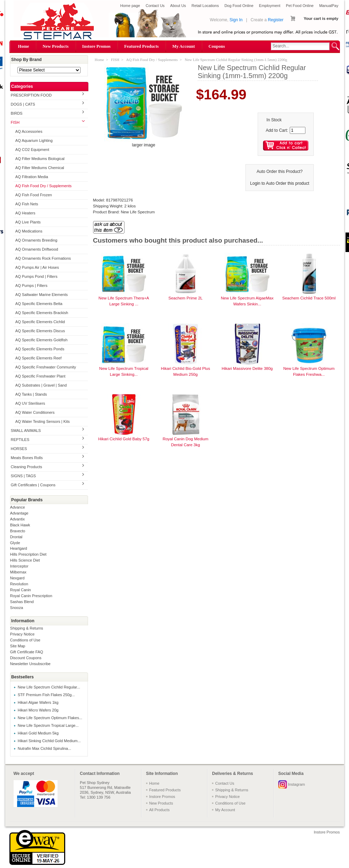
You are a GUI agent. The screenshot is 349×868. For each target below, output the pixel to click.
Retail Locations (205, 6)
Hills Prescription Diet (28, 554)
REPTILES (20, 440)
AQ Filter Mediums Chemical (40, 168)
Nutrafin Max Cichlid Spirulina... (44, 748)
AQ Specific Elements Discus (40, 331)
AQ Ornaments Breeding (36, 240)
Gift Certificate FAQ (27, 652)
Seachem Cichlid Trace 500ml (309, 298)
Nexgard (17, 578)
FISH (15, 122)
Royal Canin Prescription (31, 596)
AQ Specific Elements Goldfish (41, 340)
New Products (55, 46)
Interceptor (19, 566)
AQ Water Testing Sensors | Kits (43, 421)
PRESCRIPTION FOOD (31, 95)
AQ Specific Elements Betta (39, 304)
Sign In (236, 20)
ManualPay (329, 6)
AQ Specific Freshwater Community (46, 367)
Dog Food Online (239, 6)
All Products (160, 810)
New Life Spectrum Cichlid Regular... (49, 687)
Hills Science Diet (25, 560)
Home (24, 46)
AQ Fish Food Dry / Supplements (43, 186)
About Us (178, 6)
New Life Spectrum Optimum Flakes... (50, 718)
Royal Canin (21, 590)
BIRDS (17, 113)
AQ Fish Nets (27, 204)
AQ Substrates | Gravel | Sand (41, 385)
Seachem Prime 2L (185, 298)
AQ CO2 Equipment (32, 150)
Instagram (297, 784)
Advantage (19, 513)
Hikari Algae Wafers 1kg (38, 702)
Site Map (18, 646)
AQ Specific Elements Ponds (40, 349)
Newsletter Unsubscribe (30, 664)
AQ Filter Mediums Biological (40, 159)
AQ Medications (29, 231)
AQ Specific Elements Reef (39, 358)
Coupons (217, 46)
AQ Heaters (25, 213)
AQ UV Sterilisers (30, 403)
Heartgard (19, 548)
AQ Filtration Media (32, 177)
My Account (184, 46)
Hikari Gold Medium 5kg (38, 733)
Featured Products (141, 46)
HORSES (19, 449)
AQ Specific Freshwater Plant (40, 376)
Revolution (19, 584)
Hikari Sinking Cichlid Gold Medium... (49, 741)
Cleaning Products (26, 467)
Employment (270, 6)
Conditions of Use (25, 640)
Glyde (15, 543)
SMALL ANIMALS (26, 431)
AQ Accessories (29, 131)
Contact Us (155, 6)
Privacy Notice (22, 634)
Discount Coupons (26, 658)
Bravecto (18, 531)
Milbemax (18, 572)
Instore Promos (97, 46)
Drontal (16, 537)
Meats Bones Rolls (27, 458)
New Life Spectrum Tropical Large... (48, 725)
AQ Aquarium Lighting (34, 140)
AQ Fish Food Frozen (34, 195)
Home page (130, 6)
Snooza (17, 608)
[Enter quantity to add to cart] (298, 130)
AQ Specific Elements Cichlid (40, 322)
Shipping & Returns (27, 628)
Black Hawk (20, 525)
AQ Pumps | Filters (31, 285)
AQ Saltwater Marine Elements (41, 295)
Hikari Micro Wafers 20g (38, 710)
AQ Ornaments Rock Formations (43, 258)
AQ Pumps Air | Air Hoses (37, 267)
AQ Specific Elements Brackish (42, 313)
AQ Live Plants (28, 222)
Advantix (17, 519)
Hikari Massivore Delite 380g (247, 368)
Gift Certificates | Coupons (33, 485)
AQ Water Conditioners (35, 412)
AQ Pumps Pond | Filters (36, 276)
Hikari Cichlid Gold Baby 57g (124, 439)
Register (276, 20)
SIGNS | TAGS (23, 476)
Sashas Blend (22, 602)
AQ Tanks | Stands (31, 394)
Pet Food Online (300, 6)
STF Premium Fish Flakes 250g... (46, 695)
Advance (18, 507)
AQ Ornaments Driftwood (37, 249)
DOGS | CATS (23, 104)
